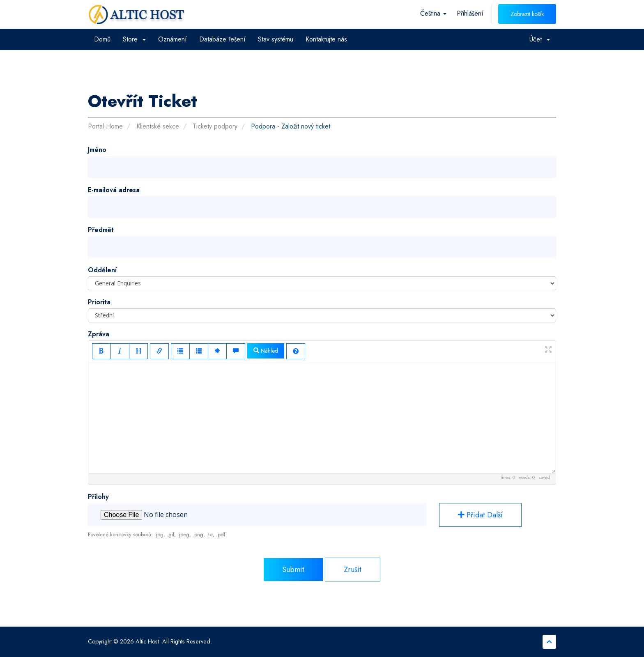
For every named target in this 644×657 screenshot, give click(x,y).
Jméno (97, 150)
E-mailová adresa (114, 190)
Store (134, 39)
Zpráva (99, 334)
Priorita (99, 302)
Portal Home (105, 126)
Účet (540, 39)
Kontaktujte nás (326, 39)
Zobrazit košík (527, 14)
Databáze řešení (222, 39)
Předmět (101, 230)
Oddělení (102, 270)
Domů (102, 39)
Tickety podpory (215, 126)
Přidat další (480, 515)
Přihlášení (470, 13)
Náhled (266, 351)
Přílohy (98, 497)
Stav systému (276, 39)
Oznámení (172, 39)
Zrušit (353, 570)
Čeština (433, 13)
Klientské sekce (158, 126)
